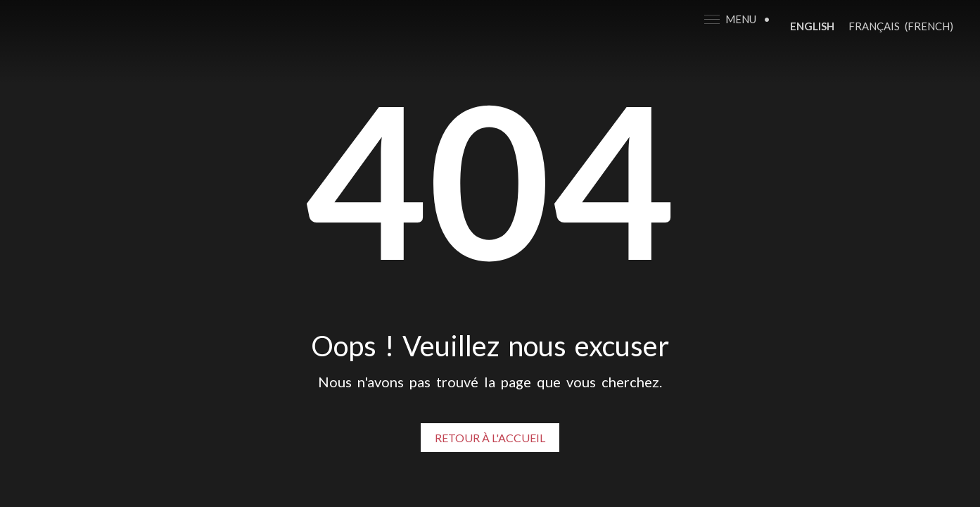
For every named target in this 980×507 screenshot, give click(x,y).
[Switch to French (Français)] (901, 26)
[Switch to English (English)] (812, 26)
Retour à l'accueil (490, 438)
